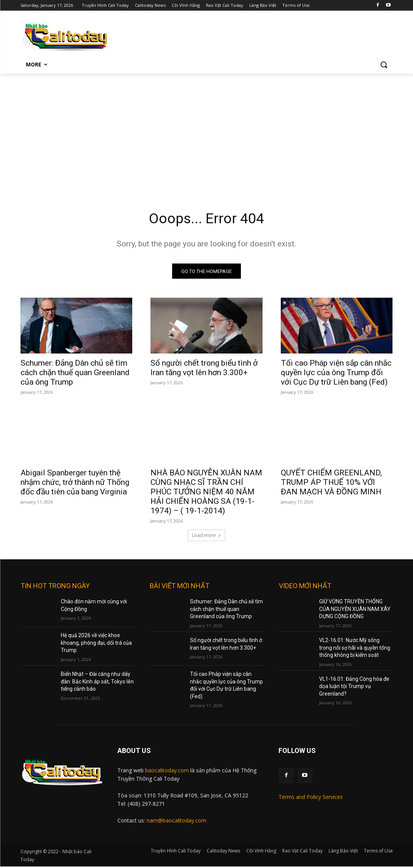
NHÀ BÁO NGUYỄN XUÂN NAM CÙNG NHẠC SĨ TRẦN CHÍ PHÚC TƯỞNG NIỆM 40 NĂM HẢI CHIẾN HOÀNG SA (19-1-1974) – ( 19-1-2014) (206, 493)
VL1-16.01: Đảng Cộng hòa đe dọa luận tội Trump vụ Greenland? (354, 687)
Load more (206, 537)
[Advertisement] (206, 131)
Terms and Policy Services (311, 798)
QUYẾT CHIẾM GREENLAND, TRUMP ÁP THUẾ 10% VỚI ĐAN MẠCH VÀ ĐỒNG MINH (331, 484)
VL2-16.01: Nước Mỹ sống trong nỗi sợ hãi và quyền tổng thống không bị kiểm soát (355, 649)
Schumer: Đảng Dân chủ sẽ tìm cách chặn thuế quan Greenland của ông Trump (75, 374)
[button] (384, 65)
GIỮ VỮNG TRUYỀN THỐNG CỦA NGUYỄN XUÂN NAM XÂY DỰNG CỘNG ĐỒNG (355, 610)
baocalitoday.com (167, 772)
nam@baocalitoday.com (176, 822)
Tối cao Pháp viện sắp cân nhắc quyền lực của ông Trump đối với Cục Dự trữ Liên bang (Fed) (336, 374)
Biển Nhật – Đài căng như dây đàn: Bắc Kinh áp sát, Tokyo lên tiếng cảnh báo (97, 683)
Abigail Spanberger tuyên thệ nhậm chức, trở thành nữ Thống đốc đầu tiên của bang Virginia (75, 484)
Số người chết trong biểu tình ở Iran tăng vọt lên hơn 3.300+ (204, 370)
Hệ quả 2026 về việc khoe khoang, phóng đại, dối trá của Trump (96, 644)
